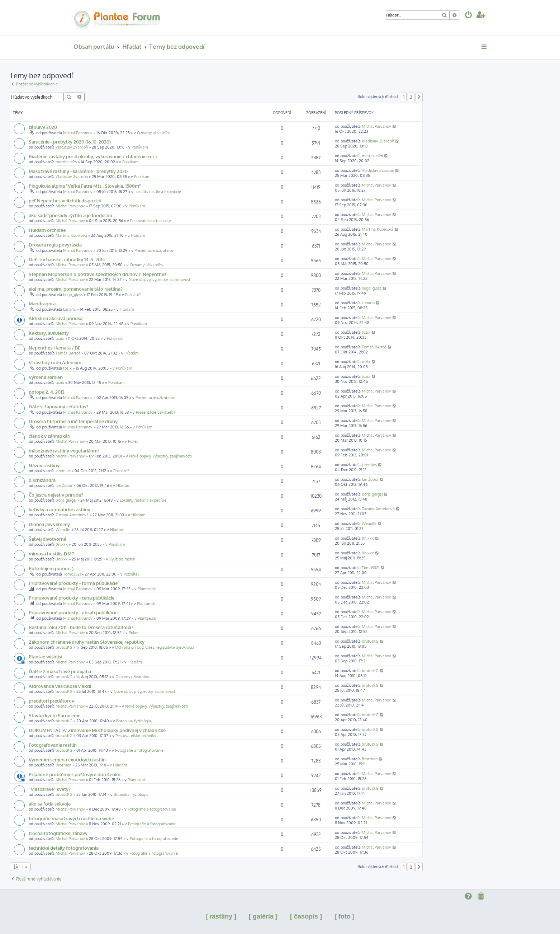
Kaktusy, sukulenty (49, 333)
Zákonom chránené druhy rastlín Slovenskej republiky (87, 642)
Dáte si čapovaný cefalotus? (58, 406)
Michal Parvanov (78, 133)
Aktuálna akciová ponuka (56, 318)
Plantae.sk (147, 589)
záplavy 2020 (43, 127)
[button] (419, 97)
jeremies (63, 471)
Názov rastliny (44, 465)
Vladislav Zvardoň (72, 147)
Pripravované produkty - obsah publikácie (73, 612)
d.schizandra (42, 480)
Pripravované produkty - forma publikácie (73, 583)
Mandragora (42, 303)
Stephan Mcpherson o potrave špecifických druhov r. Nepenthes (98, 274)
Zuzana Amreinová (72, 515)
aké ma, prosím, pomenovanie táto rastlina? (76, 289)
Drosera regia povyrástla (55, 245)
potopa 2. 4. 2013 (47, 392)
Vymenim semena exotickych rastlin (67, 759)
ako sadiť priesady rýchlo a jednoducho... (72, 215)
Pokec (133, 441)
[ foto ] (345, 916)
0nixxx (62, 544)
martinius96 (66, 162)
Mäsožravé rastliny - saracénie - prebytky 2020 (78, 171)
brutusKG (64, 647)
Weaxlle (63, 530)
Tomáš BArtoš (68, 353)
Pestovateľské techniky (150, 221)
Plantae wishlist (46, 656)
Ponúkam (140, 147)
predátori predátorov (51, 701)
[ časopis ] (306, 916)
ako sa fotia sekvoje (50, 804)
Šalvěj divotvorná (48, 539)
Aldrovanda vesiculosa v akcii (60, 686)
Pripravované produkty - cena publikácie (72, 598)
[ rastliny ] (221, 916)
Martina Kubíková (71, 235)
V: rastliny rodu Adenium (55, 362)
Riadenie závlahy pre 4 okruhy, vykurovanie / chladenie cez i (93, 156)
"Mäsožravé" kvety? (50, 789)
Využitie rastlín (122, 559)
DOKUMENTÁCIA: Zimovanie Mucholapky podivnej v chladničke (97, 730)
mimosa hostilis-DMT (51, 553)
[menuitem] (469, 16)
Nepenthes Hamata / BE (54, 348)
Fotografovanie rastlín (53, 745)
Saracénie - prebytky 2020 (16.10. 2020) (70, 142)
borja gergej (66, 500)
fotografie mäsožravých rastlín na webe (71, 818)
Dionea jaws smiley (49, 524)
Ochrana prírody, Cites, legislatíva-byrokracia (155, 647)
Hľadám (138, 235)
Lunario (70, 309)
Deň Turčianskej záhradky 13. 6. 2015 (67, 259)
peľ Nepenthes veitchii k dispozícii (65, 200)
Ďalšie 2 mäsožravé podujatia (60, 671)
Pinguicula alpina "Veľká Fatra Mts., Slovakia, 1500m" (85, 186)
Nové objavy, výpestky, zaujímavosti (160, 280)
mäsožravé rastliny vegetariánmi (64, 450)
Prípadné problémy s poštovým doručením (75, 774)
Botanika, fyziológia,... (136, 721)
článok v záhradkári (49, 436)
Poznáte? (133, 295)
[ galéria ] (263, 916)
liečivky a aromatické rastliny (60, 509)
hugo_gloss (73, 295)
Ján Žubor (64, 485)
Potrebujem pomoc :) (51, 568)
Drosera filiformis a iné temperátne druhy (73, 421)
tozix (60, 338)
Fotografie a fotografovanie (139, 750)
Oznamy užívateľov (154, 133)
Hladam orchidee (47, 230)
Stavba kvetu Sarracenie (54, 715)
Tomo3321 (72, 574)
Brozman (63, 765)
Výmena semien (46, 377)
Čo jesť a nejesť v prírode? (56, 495)
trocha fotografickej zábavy (58, 833)
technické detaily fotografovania (64, 848)
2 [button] (411, 97)
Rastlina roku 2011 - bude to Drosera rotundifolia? (81, 627)
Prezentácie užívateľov (154, 250)
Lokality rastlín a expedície (158, 192)
